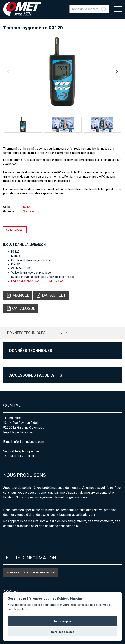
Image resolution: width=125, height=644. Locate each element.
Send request (15, 230)
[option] (63, 72)
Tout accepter (63, 621)
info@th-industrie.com (29, 442)
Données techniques (26, 333)
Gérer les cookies (63, 632)
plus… (59, 333)
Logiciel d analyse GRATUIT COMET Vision (37, 281)
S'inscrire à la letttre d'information (31, 573)
